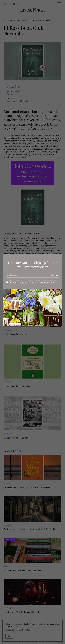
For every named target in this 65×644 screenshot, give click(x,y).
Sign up (55, 275)
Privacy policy (47, 281)
